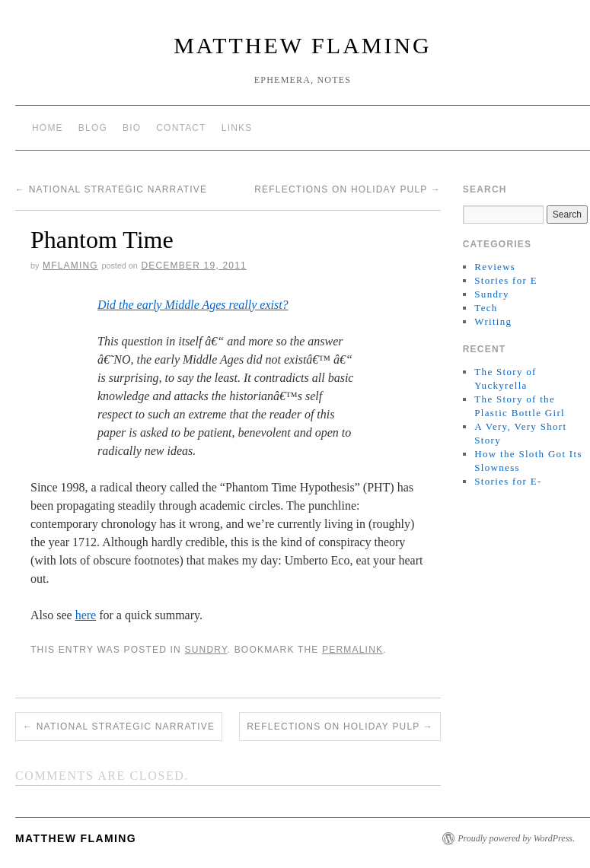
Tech (486, 308)
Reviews (495, 267)
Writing (493, 321)
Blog (93, 128)
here (86, 615)
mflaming (70, 265)
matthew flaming (303, 45)
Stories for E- (508, 481)
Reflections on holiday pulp (348, 189)
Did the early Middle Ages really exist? (193, 305)
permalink (352, 650)
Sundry (206, 650)
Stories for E (506, 280)
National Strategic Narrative (111, 189)
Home (48, 128)
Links (237, 128)
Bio (132, 128)
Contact (181, 128)
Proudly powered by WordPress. (516, 838)
